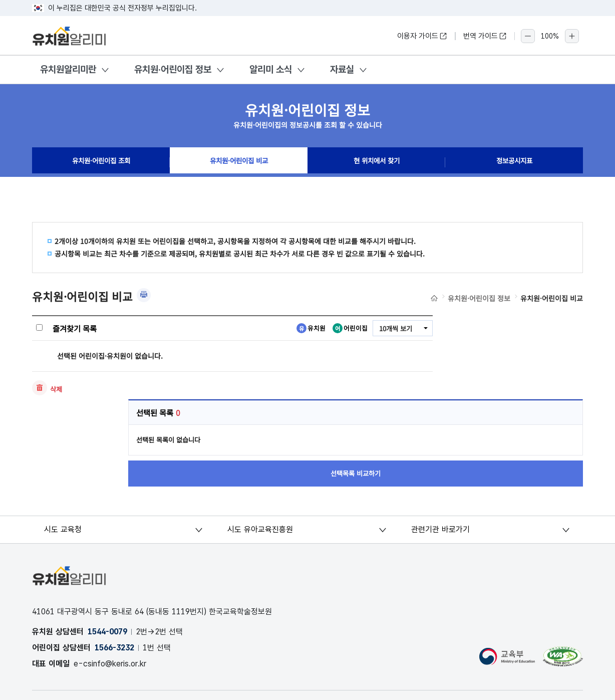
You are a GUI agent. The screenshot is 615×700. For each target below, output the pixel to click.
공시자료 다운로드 (238, 625)
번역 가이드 (485, 36)
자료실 (342, 69)
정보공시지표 (514, 162)
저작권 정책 (290, 625)
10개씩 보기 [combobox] (394, 329)
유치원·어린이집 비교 (239, 162)
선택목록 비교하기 (515, 390)
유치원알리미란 (68, 69)
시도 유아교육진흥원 (261, 450)
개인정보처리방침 (60, 625)
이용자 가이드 (422, 36)
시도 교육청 (63, 450)
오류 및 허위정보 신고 (127, 625)
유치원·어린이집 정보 (173, 69)
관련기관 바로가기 (440, 450)
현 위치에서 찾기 (377, 162)
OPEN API (186, 625)
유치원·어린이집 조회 (101, 162)
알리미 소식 (271, 69)
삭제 (57, 389)
